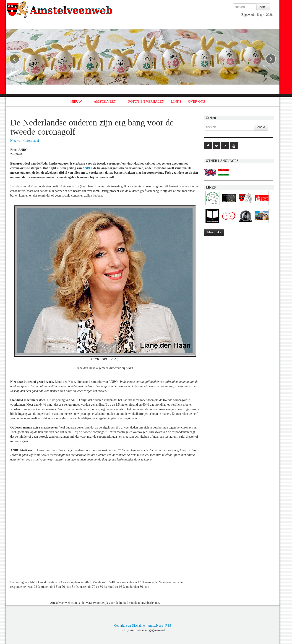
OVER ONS (197, 101)
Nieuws (15, 141)
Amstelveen (155, 626)
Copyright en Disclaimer (130, 626)
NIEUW (76, 101)
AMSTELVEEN (105, 101)
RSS (168, 626)
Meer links (214, 232)
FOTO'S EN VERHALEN (146, 101)
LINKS (176, 101)
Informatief (32, 141)
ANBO (87, 168)
